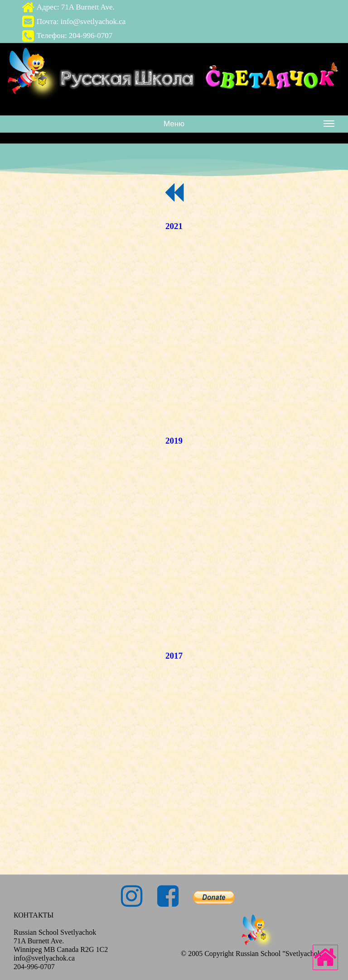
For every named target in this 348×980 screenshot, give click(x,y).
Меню (249, 126)
